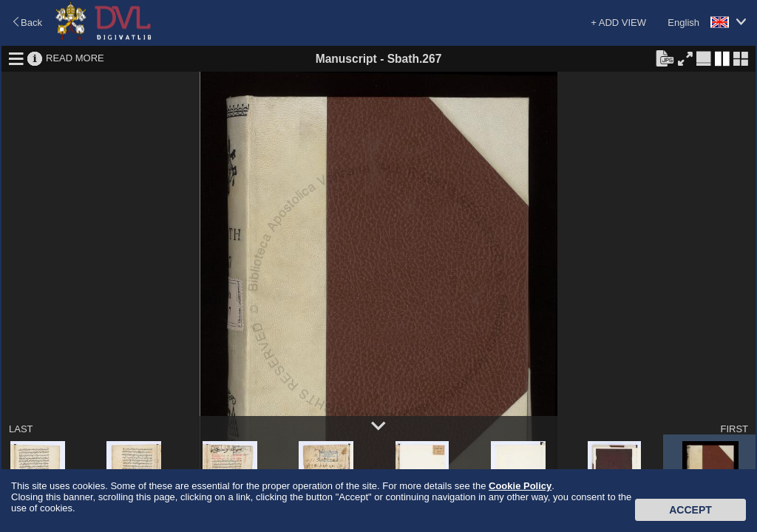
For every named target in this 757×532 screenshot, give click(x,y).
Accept (690, 510)
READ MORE (75, 58)
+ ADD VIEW (618, 23)
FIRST (734, 429)
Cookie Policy (520, 486)
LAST (21, 429)
